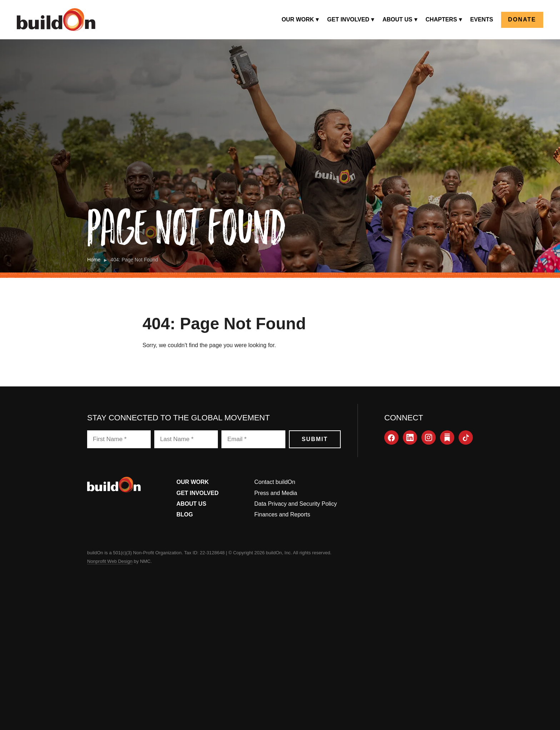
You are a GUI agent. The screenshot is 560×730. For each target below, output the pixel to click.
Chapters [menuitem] (441, 19)
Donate (522, 19)
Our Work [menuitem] (298, 19)
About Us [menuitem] (397, 19)
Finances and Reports (282, 514)
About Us (191, 504)
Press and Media (276, 493)
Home (94, 260)
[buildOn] (56, 20)
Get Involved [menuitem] (348, 19)
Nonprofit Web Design (110, 561)
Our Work (193, 482)
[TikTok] (466, 437)
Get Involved (197, 493)
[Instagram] (429, 437)
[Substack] (447, 437)
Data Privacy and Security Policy (296, 504)
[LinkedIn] (410, 437)
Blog (185, 514)
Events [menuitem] (482, 19)
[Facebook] (391, 437)
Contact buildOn (275, 482)
